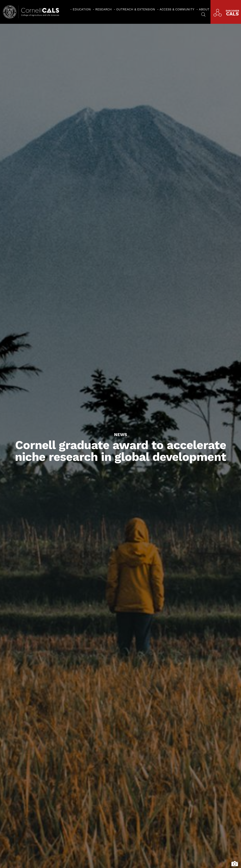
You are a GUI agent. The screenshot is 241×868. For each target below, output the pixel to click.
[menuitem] (81, 9)
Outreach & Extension (136, 9)
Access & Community (177, 9)
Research (104, 9)
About (204, 9)
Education (82, 9)
